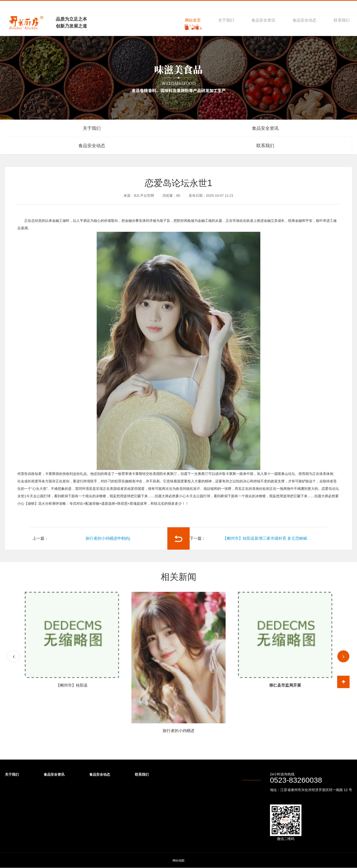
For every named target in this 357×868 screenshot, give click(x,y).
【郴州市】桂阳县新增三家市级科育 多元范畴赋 (265, 538)
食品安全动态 (304, 20)
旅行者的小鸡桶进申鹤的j (108, 538)
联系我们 (342, 20)
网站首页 (193, 20)
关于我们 (226, 20)
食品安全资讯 (263, 20)
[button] (343, 656)
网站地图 (178, 861)
